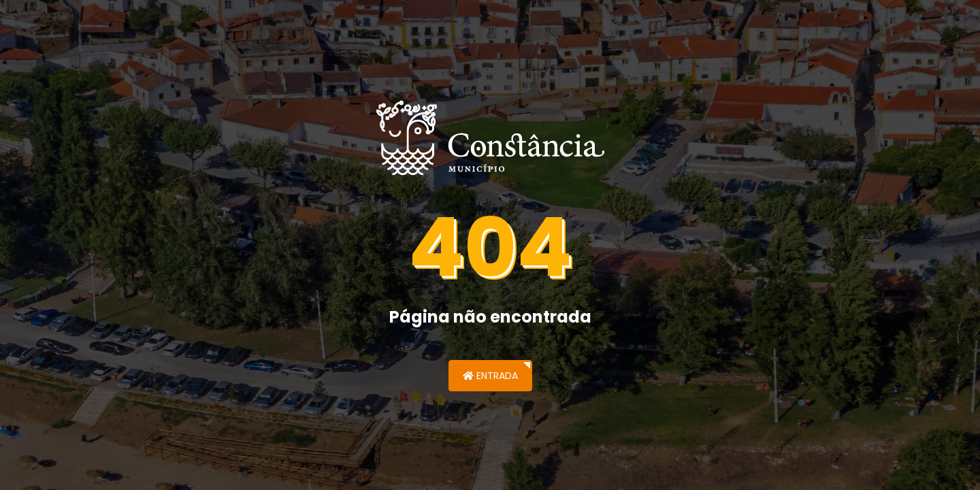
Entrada (490, 376)
